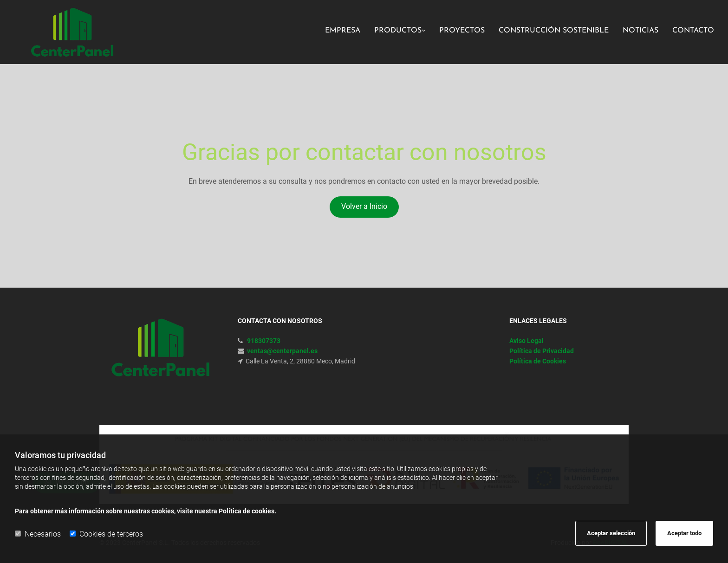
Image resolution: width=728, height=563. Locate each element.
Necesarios (38, 534)
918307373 (264, 341)
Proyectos (462, 31)
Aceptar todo (684, 533)
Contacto (693, 31)
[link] (393, 32)
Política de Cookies (538, 361)
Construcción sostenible (554, 31)
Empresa (343, 31)
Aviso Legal (526, 341)
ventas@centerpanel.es (282, 351)
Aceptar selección (611, 533)
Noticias (640, 31)
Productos (398, 31)
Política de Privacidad (542, 351)
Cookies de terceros (106, 534)
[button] (364, 207)
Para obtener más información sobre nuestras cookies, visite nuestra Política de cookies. (146, 511)
